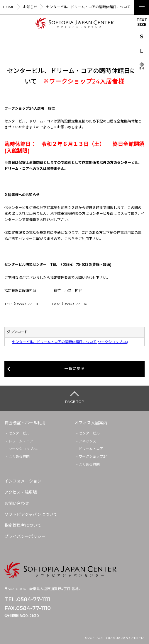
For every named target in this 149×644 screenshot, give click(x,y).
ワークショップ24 (23, 449)
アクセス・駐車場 (21, 492)
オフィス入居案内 (91, 423)
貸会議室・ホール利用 (25, 423)
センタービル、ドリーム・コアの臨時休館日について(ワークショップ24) (70, 342)
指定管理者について (23, 525)
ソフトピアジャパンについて (31, 514)
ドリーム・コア (21, 441)
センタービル (19, 433)
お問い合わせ (17, 503)
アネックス (87, 441)
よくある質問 (19, 456)
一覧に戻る (74, 369)
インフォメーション (23, 481)
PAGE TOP (75, 402)
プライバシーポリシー (25, 536)
